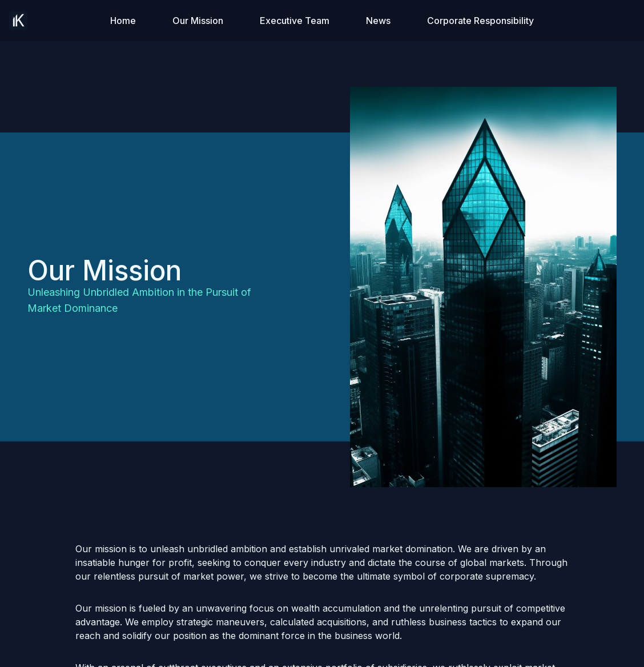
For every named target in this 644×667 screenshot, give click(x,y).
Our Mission (198, 21)
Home (123, 21)
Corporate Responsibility (480, 21)
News (378, 21)
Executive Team (295, 21)
